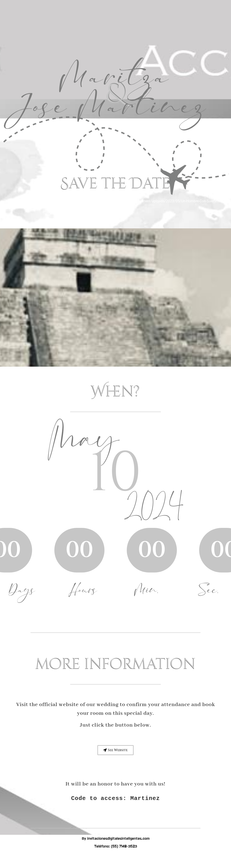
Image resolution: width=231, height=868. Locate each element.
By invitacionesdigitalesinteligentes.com (116, 839)
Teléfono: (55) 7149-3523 (116, 846)
